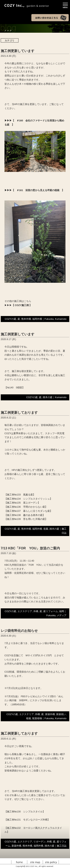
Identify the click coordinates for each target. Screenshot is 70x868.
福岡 (62, 611)
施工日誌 (62, 846)
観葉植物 (37, 718)
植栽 (29, 718)
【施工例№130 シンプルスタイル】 (25, 812)
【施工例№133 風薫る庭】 (20, 495)
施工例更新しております (19, 413)
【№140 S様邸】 (15, 387)
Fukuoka (49, 319)
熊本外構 (26, 319)
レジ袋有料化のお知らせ (19, 631)
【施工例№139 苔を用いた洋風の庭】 (26, 519)
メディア (62, 615)
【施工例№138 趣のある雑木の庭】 (25, 515)
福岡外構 (37, 319)
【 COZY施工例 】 (22, 305)
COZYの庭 (10, 319)
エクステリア (25, 611)
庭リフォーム (51, 611)
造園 (46, 529)
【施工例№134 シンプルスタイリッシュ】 (28, 499)
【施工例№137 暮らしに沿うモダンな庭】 (28, 511)
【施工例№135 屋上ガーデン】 (22, 503)
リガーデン (39, 842)
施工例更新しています (18, 51)
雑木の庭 (48, 397)
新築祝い (61, 714)
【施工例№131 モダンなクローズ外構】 (27, 820)
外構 (36, 611)
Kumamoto (61, 319)
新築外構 (50, 714)
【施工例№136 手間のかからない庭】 (26, 507)
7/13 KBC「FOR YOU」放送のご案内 (30, 548)
